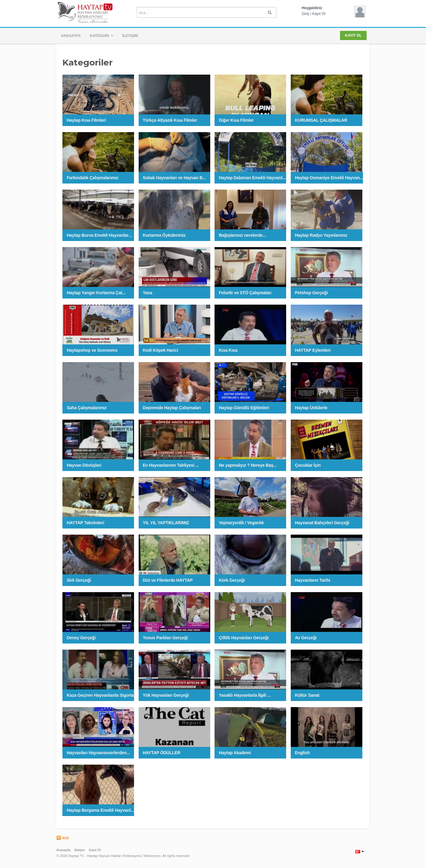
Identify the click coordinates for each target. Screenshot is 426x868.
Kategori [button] (102, 36)
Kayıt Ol (319, 14)
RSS (63, 838)
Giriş (306, 14)
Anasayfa (71, 36)
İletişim (130, 36)
